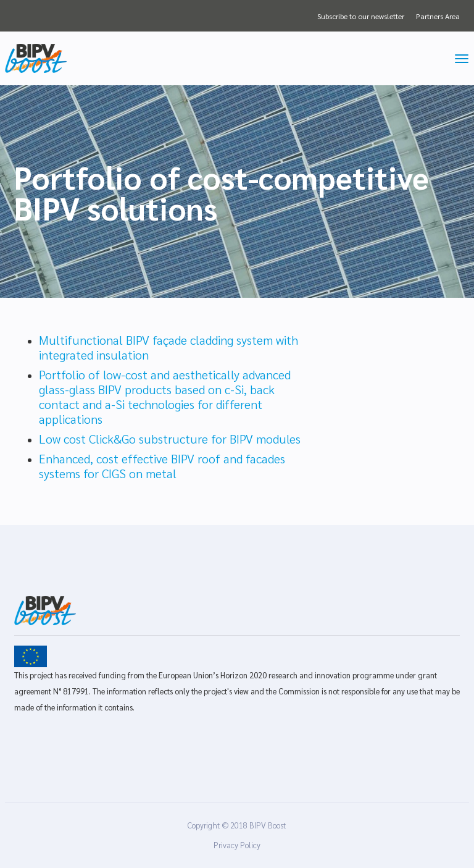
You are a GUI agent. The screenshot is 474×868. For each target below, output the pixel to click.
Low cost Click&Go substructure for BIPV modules (170, 439)
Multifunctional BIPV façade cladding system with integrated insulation (168, 347)
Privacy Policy (237, 845)
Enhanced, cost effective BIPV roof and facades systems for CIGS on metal (162, 466)
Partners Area (438, 16)
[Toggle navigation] (462, 59)
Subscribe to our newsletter (361, 16)
